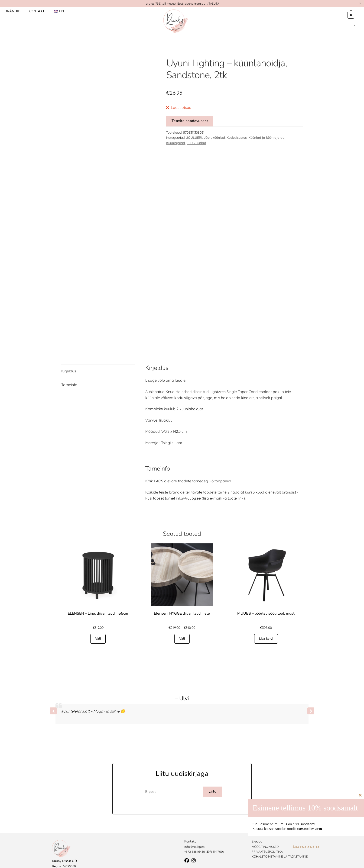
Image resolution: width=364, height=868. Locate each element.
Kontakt (37, 11)
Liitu (212, 780)
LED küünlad (196, 143)
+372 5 (189, 840)
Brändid (13, 11)
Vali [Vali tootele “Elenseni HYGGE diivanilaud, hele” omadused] (182, 627)
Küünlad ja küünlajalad (266, 138)
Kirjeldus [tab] (69, 359)
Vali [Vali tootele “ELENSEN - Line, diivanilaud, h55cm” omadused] (98, 627)
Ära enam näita (306, 847)
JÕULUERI (194, 138)
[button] (311, 699)
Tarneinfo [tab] (69, 373)
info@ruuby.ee (194, 835)
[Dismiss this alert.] (360, 3)
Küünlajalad (176, 143)
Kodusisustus (237, 138)
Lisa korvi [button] (266, 627)
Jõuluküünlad (214, 138)
